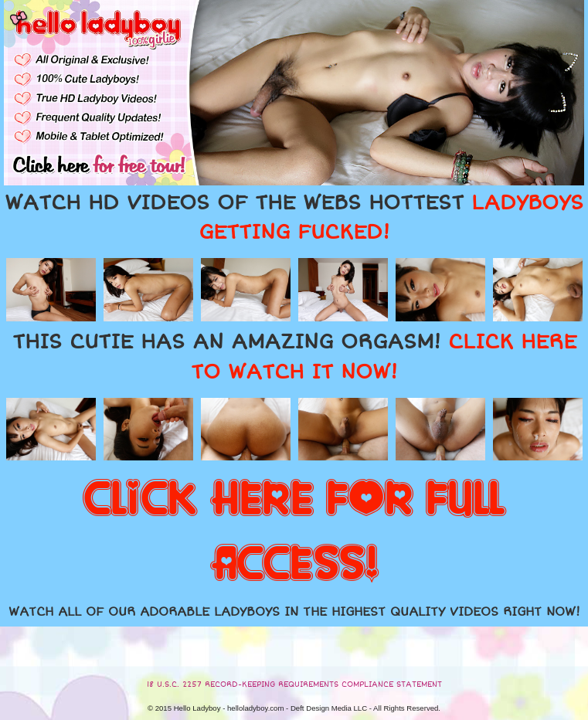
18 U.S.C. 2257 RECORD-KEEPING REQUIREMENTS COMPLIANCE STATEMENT (294, 684)
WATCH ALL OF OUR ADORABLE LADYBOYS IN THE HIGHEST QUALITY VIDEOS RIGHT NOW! (294, 612)
